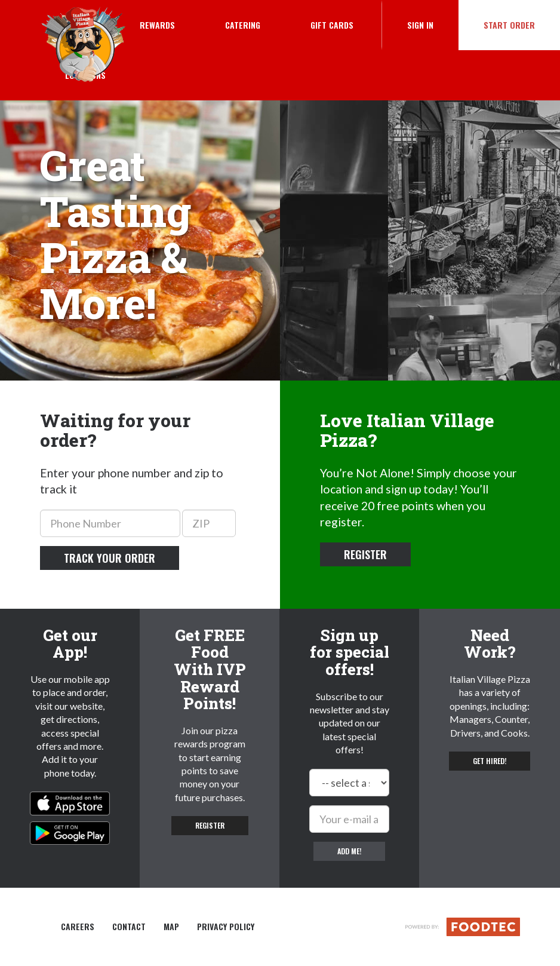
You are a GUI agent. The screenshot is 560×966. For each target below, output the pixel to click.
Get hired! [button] (490, 761)
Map (171, 927)
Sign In (433, 24)
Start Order (509, 25)
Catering (243, 25)
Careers (78, 927)
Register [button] (365, 554)
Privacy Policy (226, 927)
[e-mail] (349, 819)
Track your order (110, 558)
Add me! (349, 851)
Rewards (157, 25)
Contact (129, 927)
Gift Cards (332, 25)
